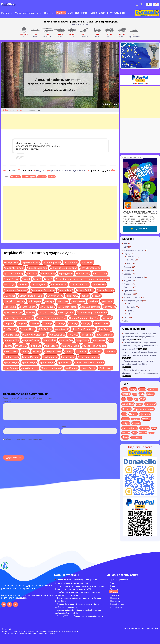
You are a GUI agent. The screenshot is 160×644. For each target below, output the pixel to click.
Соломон (37, 351)
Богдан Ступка (11, 279)
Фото (126, 317)
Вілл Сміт (23, 284)
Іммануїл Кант (11, 262)
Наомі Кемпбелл (104, 335)
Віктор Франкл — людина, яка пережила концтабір (82, 279)
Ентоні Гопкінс (47, 307)
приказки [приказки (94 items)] (144, 428)
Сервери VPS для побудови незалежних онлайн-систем (80, 616)
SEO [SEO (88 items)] (130, 399)
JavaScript (131, 307)
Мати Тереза (105, 329)
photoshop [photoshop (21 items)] (150, 394)
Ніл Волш (73, 335)
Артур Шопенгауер (90, 268)
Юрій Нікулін (106, 368)
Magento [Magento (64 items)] (126, 394)
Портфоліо (128, 287)
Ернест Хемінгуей (13, 312)
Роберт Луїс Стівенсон (94, 346)
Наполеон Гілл (11, 340)
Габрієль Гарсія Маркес (31, 296)
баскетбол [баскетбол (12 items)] (126, 419)
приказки (42, 177)
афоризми (15, 177)
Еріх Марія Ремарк (68, 307)
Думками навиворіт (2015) (137, 212)
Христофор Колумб (52, 368)
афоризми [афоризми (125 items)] (145, 414)
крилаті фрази (29, 177)
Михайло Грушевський (34, 335)
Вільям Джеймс (39, 284)
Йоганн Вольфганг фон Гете (92, 312)
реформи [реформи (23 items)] (126, 433)
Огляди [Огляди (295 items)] (126, 409)
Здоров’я (114, 589)
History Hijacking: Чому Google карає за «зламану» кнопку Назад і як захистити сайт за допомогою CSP (140, 346)
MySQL (130, 310)
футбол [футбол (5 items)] (151, 433)
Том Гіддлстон (50, 357)
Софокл (69, 351)
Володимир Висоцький (16, 290)
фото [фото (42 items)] (134, 433)
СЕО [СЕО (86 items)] (124, 414)
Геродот (97, 296)
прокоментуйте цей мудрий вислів (69, 170)
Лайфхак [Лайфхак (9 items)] (139, 404)
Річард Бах (21, 346)
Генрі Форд (72, 296)
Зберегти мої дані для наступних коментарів (24, 439)
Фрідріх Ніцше (11, 362)
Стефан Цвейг (11, 357)
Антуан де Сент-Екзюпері (64, 268)
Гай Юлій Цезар (55, 296)
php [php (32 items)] (123, 399)
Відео (47, 13)
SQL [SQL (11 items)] (136, 399)
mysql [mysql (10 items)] (135, 394)
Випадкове (128, 270)
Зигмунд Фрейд (46, 312)
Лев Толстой (10, 329)
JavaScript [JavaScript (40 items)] (153, 389)
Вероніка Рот (99, 284)
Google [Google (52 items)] (133, 389)
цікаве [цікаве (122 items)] (125, 437)
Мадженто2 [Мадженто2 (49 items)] (150, 404)
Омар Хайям (50, 340)
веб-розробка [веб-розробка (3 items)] (136, 419)
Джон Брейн (10, 307)
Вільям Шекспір (59, 284)
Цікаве (127, 321)
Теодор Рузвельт (31, 357)
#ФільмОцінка (118, 13)
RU (149, 4)
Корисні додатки (99, 13)
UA (156, 4)
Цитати (52, 177)
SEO (70, 13)
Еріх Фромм (109, 307)
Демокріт (49, 301)
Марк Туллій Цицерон (83, 329)
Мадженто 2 (129, 280)
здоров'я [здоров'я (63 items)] (136, 423)
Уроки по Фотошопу (132, 297)
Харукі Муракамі (30, 368)
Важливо (128, 267)
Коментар (8, 402)
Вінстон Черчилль (79, 284)
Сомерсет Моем (53, 351)
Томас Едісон (68, 357)
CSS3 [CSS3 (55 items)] (125, 389)
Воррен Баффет (85, 290)
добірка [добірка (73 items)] (126, 423)
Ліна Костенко (102, 323)
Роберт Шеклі (11, 351)
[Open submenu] (12, 13)
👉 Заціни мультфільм (140, 229)
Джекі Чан (93, 301)
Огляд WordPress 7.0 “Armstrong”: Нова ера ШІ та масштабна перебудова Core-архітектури (139, 337)
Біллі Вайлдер (48, 273)
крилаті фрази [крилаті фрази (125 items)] (130, 428)
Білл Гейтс (32, 273)
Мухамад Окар (57, 335)
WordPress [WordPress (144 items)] (128, 404)
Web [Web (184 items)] (143, 399)
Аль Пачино (87, 262)
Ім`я (5, 426)
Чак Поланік (71, 368)
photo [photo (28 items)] (141, 394)
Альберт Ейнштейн (14, 268)
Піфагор (8, 346)
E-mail (64, 426)
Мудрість (61, 13)
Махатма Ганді (11, 335)
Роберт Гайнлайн (70, 346)
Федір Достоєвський (89, 357)
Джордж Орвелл (28, 307)
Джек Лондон (78, 301)
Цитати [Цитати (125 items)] (133, 414)
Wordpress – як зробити (134, 250)
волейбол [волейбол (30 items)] (146, 419)
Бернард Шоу (66, 273)
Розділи (5, 13)
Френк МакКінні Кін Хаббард (89, 362)
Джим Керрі (107, 301)
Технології (128, 294)
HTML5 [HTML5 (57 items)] (142, 389)
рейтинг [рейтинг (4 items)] (154, 428)
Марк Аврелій (62, 329)
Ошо (111, 340)
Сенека (25, 351)
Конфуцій (107, 318)
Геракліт (85, 296)
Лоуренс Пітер (27, 329)
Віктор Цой (9, 284)
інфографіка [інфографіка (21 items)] (136, 437)
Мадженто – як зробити (134, 277)
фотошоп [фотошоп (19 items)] (143, 433)
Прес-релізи (82, 13)
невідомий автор (31, 340)
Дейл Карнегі (35, 301)
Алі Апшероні (71, 262)
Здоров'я (128, 274)
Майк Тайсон (45, 329)
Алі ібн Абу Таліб (52, 262)
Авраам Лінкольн (31, 262)
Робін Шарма (51, 346)
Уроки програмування (27, 13)
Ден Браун (63, 301)
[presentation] (20, 449)
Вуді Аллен (9, 296)
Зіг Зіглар (30, 312)
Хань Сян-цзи (11, 368)
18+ (125, 244)
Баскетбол (131, 257)
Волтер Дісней (66, 290)
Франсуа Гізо (64, 362)
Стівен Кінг (82, 351)
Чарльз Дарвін (88, 368)
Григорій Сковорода (14, 301)
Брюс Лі (26, 279)
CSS (129, 304)
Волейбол (131, 260)
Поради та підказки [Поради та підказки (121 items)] (144, 409)
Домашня (7, 110)
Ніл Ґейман (87, 335)
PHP (129, 314)
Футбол (130, 263)
